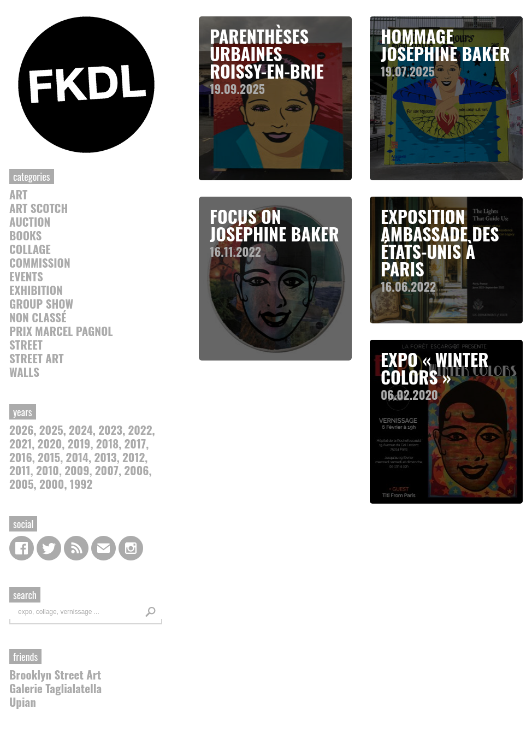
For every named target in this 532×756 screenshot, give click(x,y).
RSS (76, 548)
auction (30, 222)
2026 (21, 430)
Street (26, 344)
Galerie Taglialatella (55, 688)
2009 (77, 470)
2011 (20, 470)
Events (26, 276)
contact (104, 548)
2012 (134, 457)
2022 (140, 430)
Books (25, 235)
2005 (22, 484)
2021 (20, 443)
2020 (50, 443)
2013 (105, 457)
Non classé (38, 317)
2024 (81, 430)
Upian (23, 702)
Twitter (49, 548)
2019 (79, 443)
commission (40, 262)
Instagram (131, 548)
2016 (21, 457)
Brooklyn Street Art (55, 674)
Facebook (22, 548)
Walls (24, 372)
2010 (48, 470)
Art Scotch (39, 208)
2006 (136, 470)
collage (30, 249)
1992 (81, 484)
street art (37, 358)
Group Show (41, 303)
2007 (107, 470)
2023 (110, 430)
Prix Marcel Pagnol (61, 331)
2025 (51, 430)
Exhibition (36, 290)
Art (18, 194)
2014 (77, 457)
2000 (52, 484)
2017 (135, 443)
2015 (49, 457)
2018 (107, 443)
